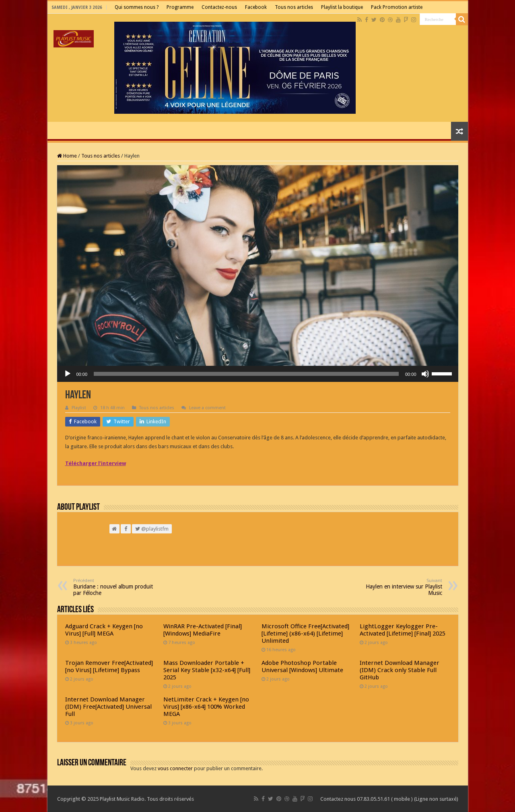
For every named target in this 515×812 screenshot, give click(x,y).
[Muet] (425, 374)
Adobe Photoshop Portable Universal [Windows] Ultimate (302, 666)
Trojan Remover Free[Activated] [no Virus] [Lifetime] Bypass (109, 666)
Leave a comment (207, 408)
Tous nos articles (294, 7)
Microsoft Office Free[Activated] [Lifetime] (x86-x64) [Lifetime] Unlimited (305, 634)
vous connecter (175, 768)
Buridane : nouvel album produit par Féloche (114, 587)
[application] (258, 374)
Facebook (256, 7)
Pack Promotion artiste (397, 7)
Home (67, 156)
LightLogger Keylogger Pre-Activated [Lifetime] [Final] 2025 (403, 630)
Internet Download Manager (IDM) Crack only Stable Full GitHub (400, 670)
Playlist (79, 408)
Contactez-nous (219, 7)
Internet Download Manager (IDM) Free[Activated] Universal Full (108, 707)
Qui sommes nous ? (137, 7)
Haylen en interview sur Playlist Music (401, 587)
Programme (180, 7)
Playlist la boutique (342, 7)
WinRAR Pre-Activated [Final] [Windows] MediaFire (203, 630)
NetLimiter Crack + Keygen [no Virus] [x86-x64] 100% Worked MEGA (206, 707)
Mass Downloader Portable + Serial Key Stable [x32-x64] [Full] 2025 (207, 670)
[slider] (246, 374)
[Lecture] (68, 374)
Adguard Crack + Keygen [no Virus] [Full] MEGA (104, 630)
